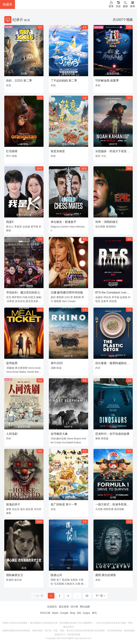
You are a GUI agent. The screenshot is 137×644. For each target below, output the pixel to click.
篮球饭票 (12, 363)
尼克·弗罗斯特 (14, 297)
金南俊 (124, 297)
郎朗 (53, 580)
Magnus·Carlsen (60, 227)
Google (64, 613)
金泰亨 (105, 301)
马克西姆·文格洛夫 (64, 584)
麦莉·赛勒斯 (57, 297)
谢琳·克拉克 (13, 509)
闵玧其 (107, 297)
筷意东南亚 (58, 151)
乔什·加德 (11, 156)
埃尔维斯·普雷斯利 (106, 227)
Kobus (77, 442)
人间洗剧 (12, 434)
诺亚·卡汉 (101, 156)
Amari (15, 372)
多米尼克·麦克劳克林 (27, 301)
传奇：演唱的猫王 (107, 222)
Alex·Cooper (69, 301)
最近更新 (64, 607)
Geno (31, 368)
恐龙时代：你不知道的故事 (112, 434)
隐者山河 (56, 575)
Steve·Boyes (74, 439)
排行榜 (74, 607)
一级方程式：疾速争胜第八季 (112, 505)
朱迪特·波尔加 (14, 580)
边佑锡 (26, 227)
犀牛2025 (57, 363)
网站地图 (85, 607)
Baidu (55, 613)
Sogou (86, 613)
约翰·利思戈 (29, 297)
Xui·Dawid (68, 442)
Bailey (23, 372)
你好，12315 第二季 (19, 81)
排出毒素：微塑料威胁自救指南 (112, 364)
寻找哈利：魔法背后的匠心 (23, 292)
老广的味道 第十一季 (64, 504)
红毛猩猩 (12, 151)
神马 (94, 613)
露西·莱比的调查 (106, 575)
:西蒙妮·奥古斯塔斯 (17, 368)
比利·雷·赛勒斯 (73, 297)
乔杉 (9, 439)
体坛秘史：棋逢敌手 (64, 222)
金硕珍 (99, 297)
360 (79, 613)
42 (87, 596)
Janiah (31, 372)
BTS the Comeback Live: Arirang (111, 293)
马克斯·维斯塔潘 (104, 509)
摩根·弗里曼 (102, 439)
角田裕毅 (119, 509)
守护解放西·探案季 (107, 81)
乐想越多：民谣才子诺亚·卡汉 (113, 152)
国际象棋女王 (15, 575)
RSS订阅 (45, 613)
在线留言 (52, 607)
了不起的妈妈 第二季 (64, 81)
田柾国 (113, 301)
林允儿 (10, 227)
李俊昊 (18, 227)
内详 (98, 368)
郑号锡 (115, 297)
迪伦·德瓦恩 (27, 509)
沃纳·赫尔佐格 (59, 439)
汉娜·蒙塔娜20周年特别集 (67, 292)
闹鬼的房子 (13, 504)
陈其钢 (66, 580)
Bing (73, 613)
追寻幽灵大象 (59, 434)
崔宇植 (34, 227)
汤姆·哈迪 (56, 368)
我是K (10, 222)
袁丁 (59, 580)
